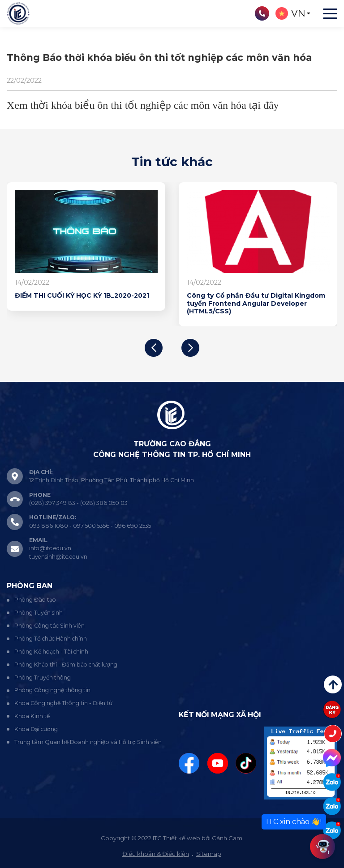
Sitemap (209, 854)
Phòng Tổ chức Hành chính (51, 639)
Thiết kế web (182, 838)
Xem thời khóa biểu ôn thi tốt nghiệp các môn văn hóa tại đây (143, 105)
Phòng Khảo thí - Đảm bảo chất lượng (66, 665)
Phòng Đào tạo (35, 600)
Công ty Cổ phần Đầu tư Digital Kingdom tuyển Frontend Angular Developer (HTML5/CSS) (256, 304)
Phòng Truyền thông (43, 678)
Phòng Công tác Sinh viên (49, 626)
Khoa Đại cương (36, 729)
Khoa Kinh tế (32, 716)
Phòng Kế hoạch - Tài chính (51, 652)
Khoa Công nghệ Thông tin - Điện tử (63, 703)
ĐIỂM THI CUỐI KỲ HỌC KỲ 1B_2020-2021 (82, 296)
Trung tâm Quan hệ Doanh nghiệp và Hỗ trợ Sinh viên (88, 742)
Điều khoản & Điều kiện (156, 854)
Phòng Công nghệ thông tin (52, 690)
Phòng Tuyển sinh (39, 613)
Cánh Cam (227, 838)
